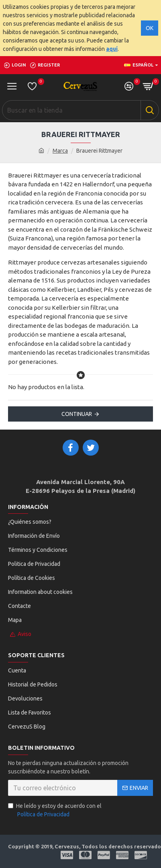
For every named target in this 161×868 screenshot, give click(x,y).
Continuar (77, 414)
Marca (60, 151)
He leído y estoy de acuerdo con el (55, 811)
